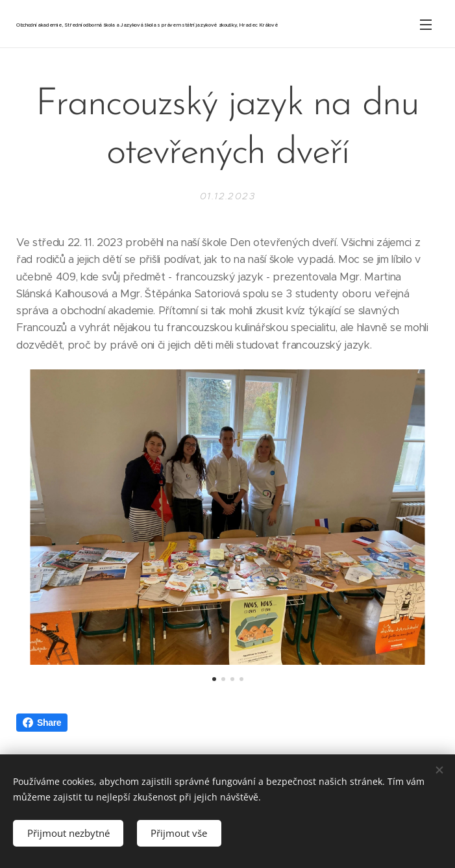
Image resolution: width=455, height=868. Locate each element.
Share (42, 723)
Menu (426, 25)
